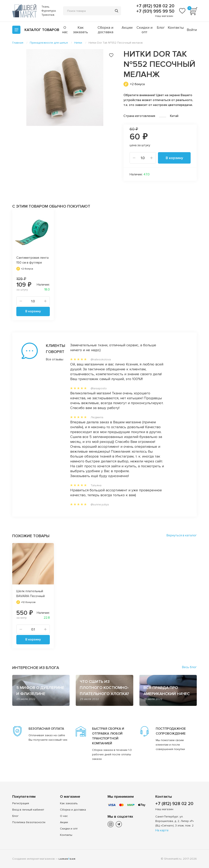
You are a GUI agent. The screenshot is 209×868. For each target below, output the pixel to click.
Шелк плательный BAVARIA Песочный (31, 594)
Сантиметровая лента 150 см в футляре (32, 260)
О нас (65, 30)
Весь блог (189, 667)
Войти (192, 30)
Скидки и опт (145, 30)
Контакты (176, 28)
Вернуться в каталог (182, 535)
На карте (162, 830)
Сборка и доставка (105, 30)
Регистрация (21, 803)
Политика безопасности (29, 822)
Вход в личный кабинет (28, 810)
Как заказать (81, 30)
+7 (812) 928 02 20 (155, 6)
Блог (161, 28)
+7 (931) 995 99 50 (155, 11)
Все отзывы (50, 359)
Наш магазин (164, 16)
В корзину (174, 158)
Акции (127, 28)
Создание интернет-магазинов (33, 859)
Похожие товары (31, 536)
